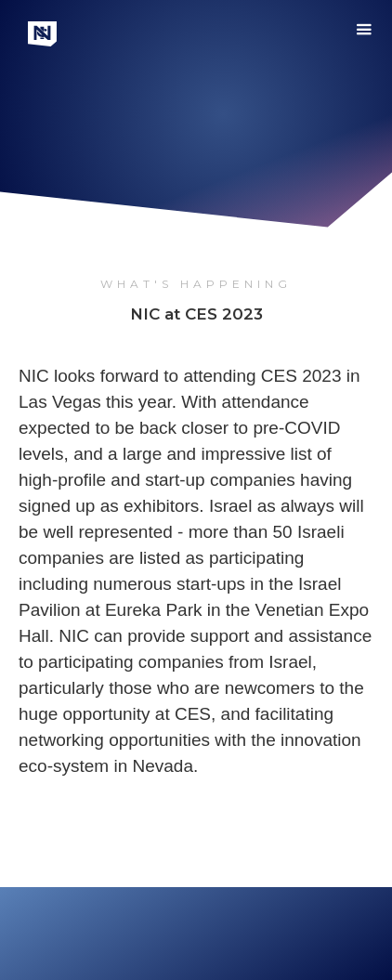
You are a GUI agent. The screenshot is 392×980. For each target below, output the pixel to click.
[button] (364, 34)
